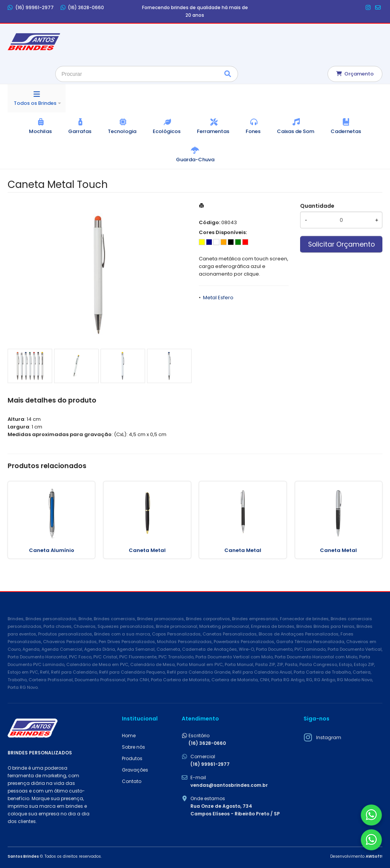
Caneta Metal (147, 550)
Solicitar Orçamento (341, 244)
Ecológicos (167, 131)
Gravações (135, 770)
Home (129, 736)
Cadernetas (346, 131)
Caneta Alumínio (52, 550)
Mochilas (40, 131)
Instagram (329, 737)
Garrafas (80, 131)
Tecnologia (122, 131)
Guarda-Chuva (195, 160)
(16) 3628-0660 (82, 8)
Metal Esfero (218, 298)
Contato (132, 781)
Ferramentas (213, 131)
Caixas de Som (296, 131)
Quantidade (317, 206)
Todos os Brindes (35, 103)
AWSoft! (374, 856)
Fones (253, 131)
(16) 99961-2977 (31, 8)
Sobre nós (133, 747)
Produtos (132, 758)
